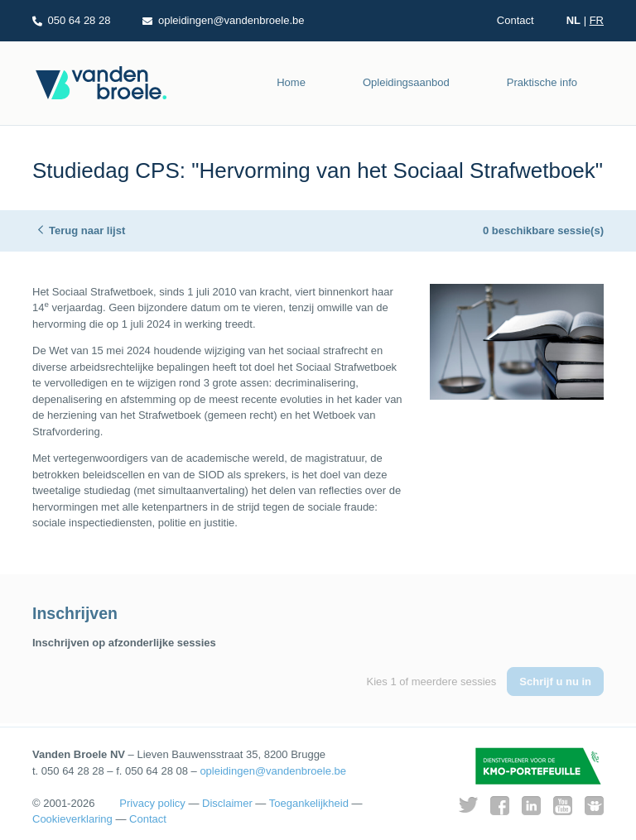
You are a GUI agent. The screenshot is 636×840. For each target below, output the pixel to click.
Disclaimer (227, 803)
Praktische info (542, 82)
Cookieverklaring (72, 819)
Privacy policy (152, 803)
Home (291, 82)
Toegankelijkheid (309, 803)
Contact (516, 20)
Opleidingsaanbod (406, 82)
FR (597, 20)
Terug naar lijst (87, 230)
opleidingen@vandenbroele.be (273, 771)
